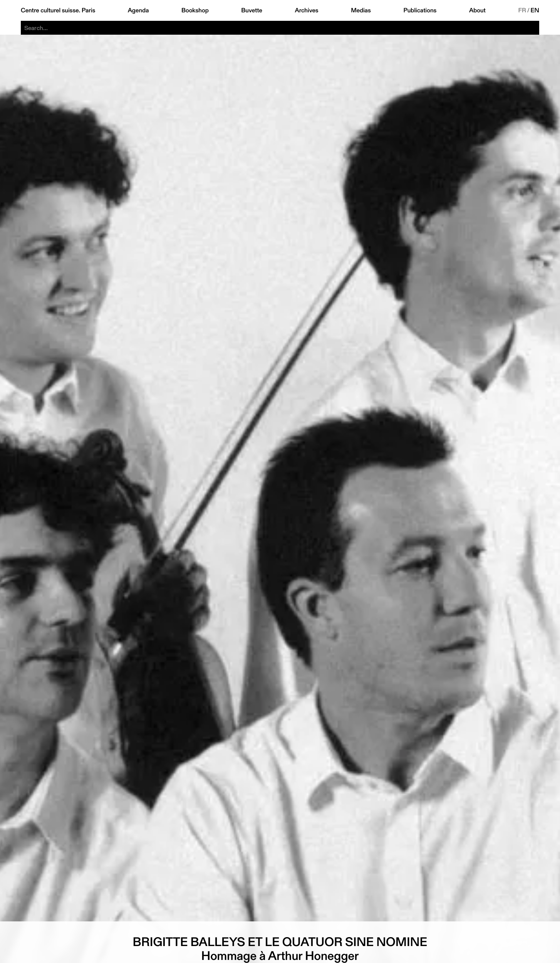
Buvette (252, 10)
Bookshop (195, 10)
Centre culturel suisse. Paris (58, 10)
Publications (420, 10)
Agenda (138, 10)
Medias (361, 10)
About (477, 10)
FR (522, 10)
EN (535, 10)
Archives (306, 10)
